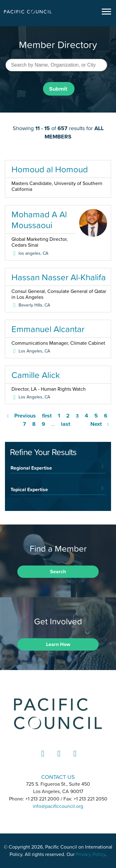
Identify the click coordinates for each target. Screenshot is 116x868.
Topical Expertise (29, 489)
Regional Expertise (31, 468)
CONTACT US (58, 777)
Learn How (58, 644)
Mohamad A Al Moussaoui (39, 220)
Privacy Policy (90, 854)
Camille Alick (36, 375)
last (66, 424)
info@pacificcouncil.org (58, 806)
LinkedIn (42, 759)
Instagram (58, 759)
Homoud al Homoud (50, 169)
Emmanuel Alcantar (48, 329)
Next (96, 424)
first (47, 416)
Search (58, 572)
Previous (25, 416)
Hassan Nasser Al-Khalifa (59, 277)
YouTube (74, 759)
